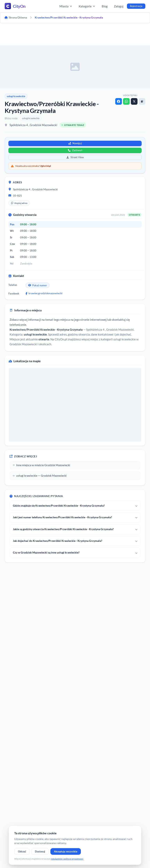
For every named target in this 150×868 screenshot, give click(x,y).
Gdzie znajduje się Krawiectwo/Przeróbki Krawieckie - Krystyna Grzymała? (59, 506)
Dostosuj (40, 851)
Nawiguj (75, 143)
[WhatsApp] (126, 101)
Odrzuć (22, 851)
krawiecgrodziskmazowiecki (44, 293)
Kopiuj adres (19, 203)
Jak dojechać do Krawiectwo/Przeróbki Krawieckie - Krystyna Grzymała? (58, 541)
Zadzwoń (75, 150)
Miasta (66, 6)
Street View (75, 157)
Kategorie (87, 6)
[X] (134, 101)
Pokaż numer (37, 285)
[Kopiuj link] (142, 101)
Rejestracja (136, 6)
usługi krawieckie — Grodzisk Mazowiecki (40, 476)
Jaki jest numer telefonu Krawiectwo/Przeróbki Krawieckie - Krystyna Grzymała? (62, 517)
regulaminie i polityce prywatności (67, 859)
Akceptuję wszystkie (66, 851)
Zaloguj (119, 6)
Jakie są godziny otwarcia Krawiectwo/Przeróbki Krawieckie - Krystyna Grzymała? (63, 529)
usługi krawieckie (16, 96)
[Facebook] (119, 101)
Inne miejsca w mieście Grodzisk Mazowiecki (41, 465)
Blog (105, 6)
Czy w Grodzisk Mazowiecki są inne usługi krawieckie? (46, 552)
